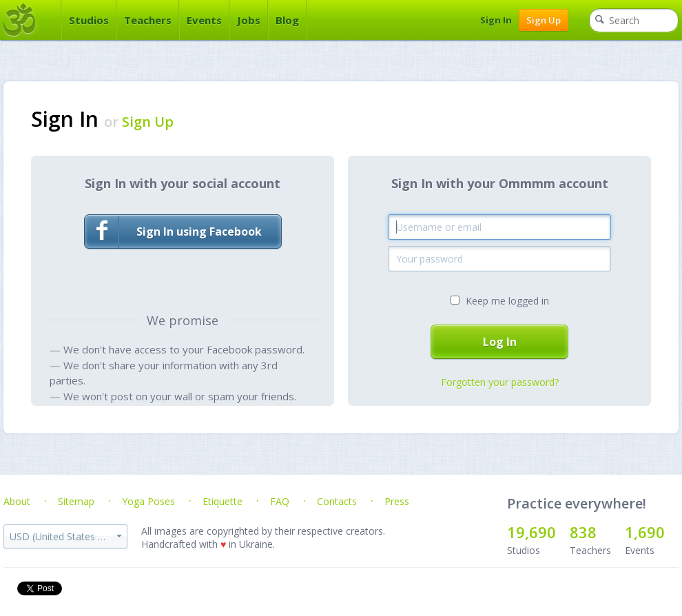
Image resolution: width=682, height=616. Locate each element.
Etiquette (223, 501)
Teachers (148, 20)
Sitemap (76, 501)
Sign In (496, 20)
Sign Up (544, 20)
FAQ (280, 501)
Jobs (249, 20)
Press (397, 501)
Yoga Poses (148, 501)
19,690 (531, 532)
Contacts (337, 501)
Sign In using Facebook (173, 232)
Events (204, 20)
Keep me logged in (507, 301)
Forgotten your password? (500, 382)
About (17, 501)
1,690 (645, 532)
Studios (89, 20)
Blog (287, 20)
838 (583, 532)
